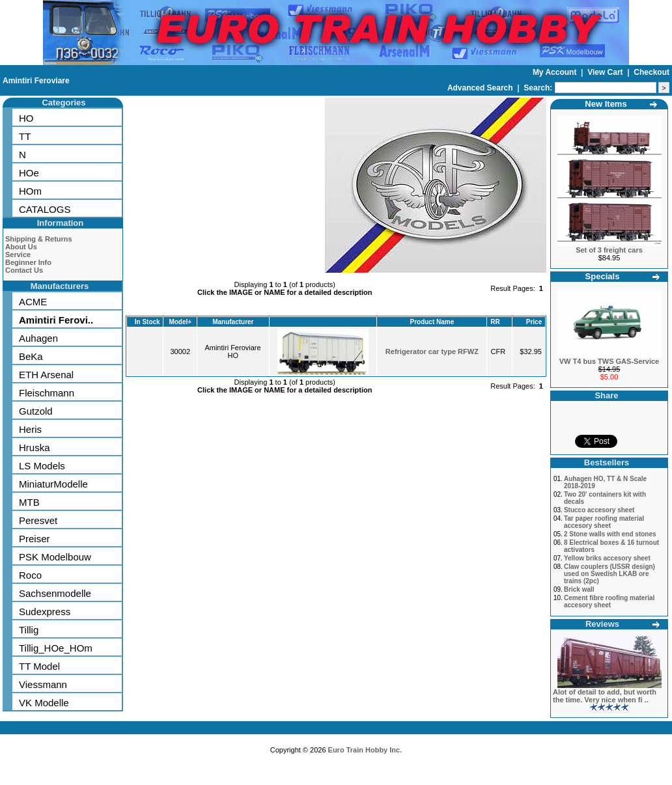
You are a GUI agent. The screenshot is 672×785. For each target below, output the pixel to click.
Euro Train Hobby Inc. (365, 750)
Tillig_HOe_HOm (56, 648)
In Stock (147, 322)
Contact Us (24, 270)
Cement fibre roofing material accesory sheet (609, 601)
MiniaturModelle (53, 484)
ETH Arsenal (46, 375)
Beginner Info (28, 262)
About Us (21, 247)
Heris (30, 429)
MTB (29, 502)
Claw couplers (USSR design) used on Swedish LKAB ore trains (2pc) (609, 574)
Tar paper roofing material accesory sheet (604, 522)
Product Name (432, 322)
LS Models (42, 466)
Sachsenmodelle (55, 593)
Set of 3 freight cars (609, 250)
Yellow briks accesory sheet (607, 558)
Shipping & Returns (39, 239)
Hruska (35, 448)
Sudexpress (45, 612)
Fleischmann (47, 393)
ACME (33, 302)
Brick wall (579, 589)
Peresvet (38, 520)
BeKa (31, 356)
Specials (603, 276)
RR (495, 322)
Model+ (180, 322)
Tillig (29, 630)
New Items (606, 104)
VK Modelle (44, 703)
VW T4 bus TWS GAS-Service (609, 361)
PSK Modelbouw (55, 557)
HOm (30, 191)
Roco (30, 575)
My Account (556, 72)
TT (25, 136)
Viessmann (43, 684)
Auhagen (38, 338)
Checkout (651, 72)
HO (26, 118)
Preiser (35, 539)
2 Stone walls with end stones (610, 534)
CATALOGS (45, 209)
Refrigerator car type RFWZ (432, 351)
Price (534, 322)
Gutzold (36, 411)
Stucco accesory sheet (599, 510)
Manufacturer (233, 322)
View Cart (606, 72)
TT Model (39, 666)
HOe (29, 173)
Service (18, 255)
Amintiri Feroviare (36, 81)
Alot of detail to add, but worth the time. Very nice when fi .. (605, 696)
